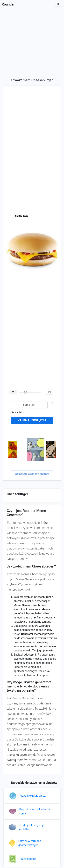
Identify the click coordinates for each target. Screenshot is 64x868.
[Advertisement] (32, 42)
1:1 (49, 392)
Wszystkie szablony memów (32, 474)
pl (58, 4)
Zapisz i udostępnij (32, 420)
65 (13, 392)
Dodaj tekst (19, 413)
